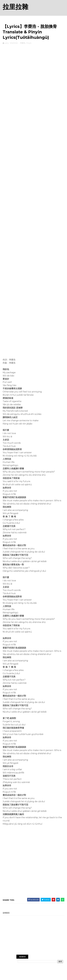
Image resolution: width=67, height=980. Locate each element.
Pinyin (29, 43)
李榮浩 (23, 43)
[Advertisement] (33, 53)
